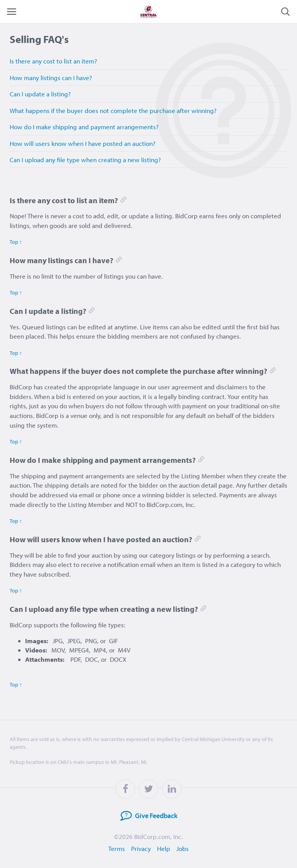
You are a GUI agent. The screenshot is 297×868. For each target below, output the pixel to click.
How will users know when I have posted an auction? (83, 143)
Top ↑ (16, 242)
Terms (117, 848)
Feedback (147, 816)
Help (164, 848)
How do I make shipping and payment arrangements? (84, 127)
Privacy (141, 848)
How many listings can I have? (51, 78)
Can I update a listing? (40, 94)
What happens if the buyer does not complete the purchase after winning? (113, 110)
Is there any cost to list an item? (53, 61)
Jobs (183, 848)
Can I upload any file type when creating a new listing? (85, 160)
